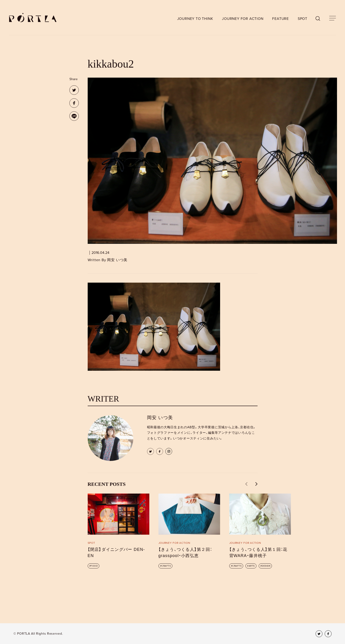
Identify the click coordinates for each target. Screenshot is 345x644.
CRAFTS (166, 566)
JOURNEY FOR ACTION (243, 19)
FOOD (94, 566)
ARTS (252, 566)
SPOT (303, 19)
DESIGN (266, 566)
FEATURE (280, 19)
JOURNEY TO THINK (195, 19)
